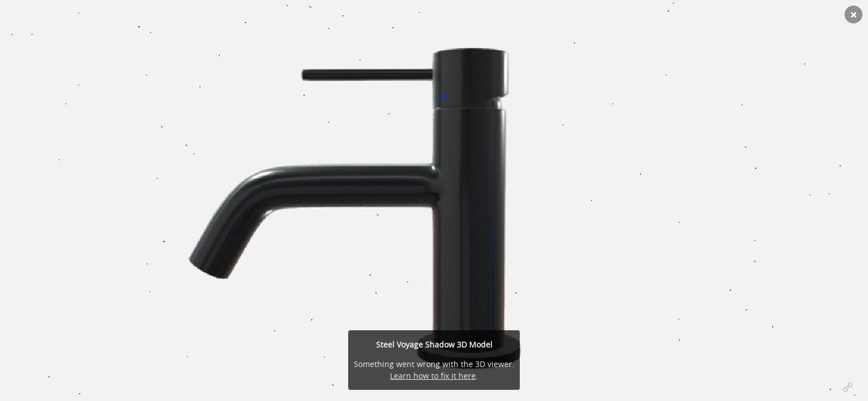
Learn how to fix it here (433, 376)
